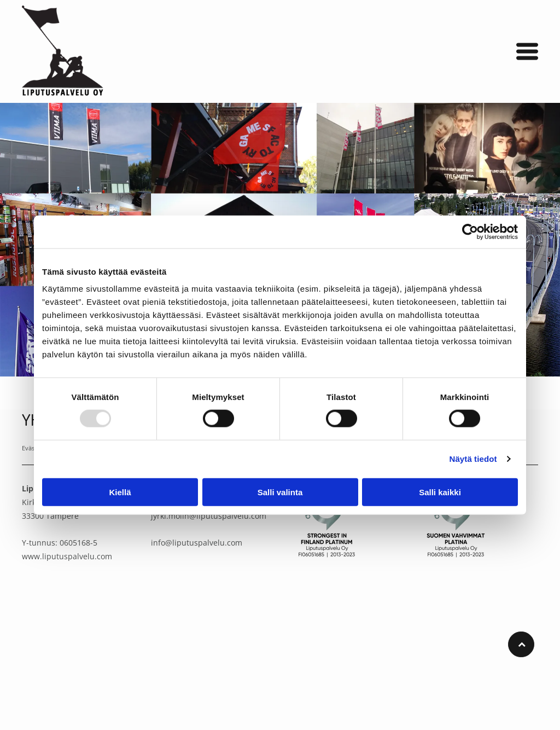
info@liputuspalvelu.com (197, 543)
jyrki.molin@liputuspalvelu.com (209, 516)
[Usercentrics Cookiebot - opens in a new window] (470, 231)
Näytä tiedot (473, 459)
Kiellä (120, 492)
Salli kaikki (440, 492)
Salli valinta (280, 492)
